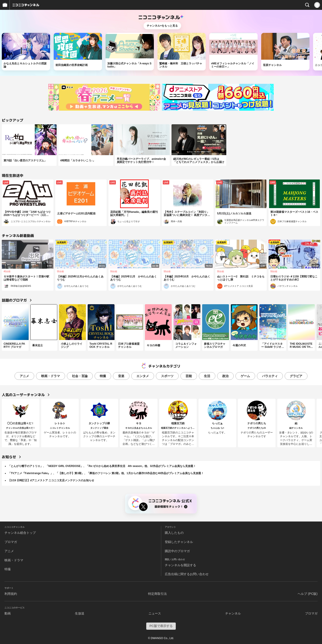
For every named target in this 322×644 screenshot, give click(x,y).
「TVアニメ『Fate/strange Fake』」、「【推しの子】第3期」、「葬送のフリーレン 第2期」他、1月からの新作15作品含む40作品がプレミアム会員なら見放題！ (106, 473)
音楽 (121, 376)
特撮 (103, 376)
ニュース (155, 613)
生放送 (80, 613)
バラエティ (270, 376)
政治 (225, 376)
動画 (8, 613)
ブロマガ (11, 542)
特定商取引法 (157, 594)
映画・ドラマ (51, 376)
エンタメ (143, 376)
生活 (207, 376)
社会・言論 (80, 376)
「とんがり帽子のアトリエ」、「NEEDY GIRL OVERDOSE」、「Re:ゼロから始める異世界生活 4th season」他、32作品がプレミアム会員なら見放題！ (102, 466)
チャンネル (233, 613)
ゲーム (245, 376)
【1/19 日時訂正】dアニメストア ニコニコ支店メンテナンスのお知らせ (51, 480)
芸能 (189, 376)
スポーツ (167, 376)
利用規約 (11, 594)
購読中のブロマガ (177, 551)
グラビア (296, 376)
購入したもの (174, 533)
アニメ (24, 376)
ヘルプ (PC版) (308, 594)
